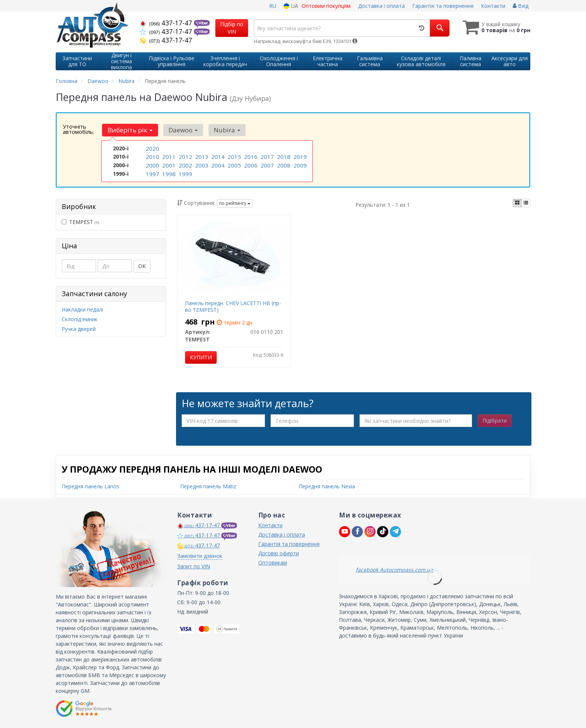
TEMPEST (80, 222)
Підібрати (495, 420)
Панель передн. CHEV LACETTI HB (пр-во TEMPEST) (233, 306)
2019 (299, 156)
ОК (142, 266)
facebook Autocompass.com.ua (394, 570)
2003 (201, 164)
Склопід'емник (80, 319)
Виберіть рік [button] (129, 130)
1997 (152, 172)
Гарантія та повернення (443, 6)
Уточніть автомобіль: (78, 129)
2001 (168, 164)
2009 (299, 164)
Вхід (521, 6)
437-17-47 (167, 23)
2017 (266, 156)
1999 (185, 172)
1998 (168, 172)
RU (273, 6)
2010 (152, 156)
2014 (217, 156)
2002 (185, 164)
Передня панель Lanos (90, 486)
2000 (152, 164)
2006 (250, 164)
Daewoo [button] (181, 130)
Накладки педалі (82, 309)
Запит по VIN (194, 566)
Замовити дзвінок (200, 556)
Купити (201, 357)
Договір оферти (279, 553)
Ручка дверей (79, 329)
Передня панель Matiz (208, 486)
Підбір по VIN (232, 28)
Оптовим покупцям (326, 6)
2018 (283, 156)
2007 (266, 164)
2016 (250, 156)
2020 (152, 148)
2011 (168, 156)
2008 (283, 164)
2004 (217, 164)
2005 (234, 164)
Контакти (493, 6)
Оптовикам (273, 563)
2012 (185, 156)
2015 (234, 156)
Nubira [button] (223, 130)
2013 (201, 156)
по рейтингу (235, 203)
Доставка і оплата (381, 6)
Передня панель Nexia (327, 486)
